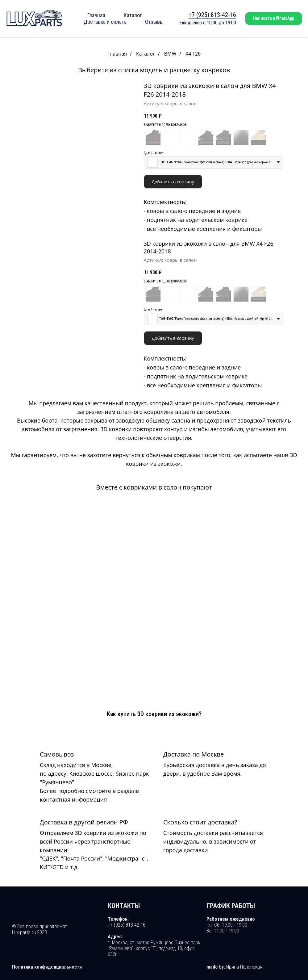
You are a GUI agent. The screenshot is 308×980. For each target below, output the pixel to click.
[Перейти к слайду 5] (75, 223)
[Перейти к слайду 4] (72, 223)
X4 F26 (193, 54)
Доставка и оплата (105, 22)
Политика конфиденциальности (47, 962)
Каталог (133, 15)
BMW (170, 54)
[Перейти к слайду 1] (62, 223)
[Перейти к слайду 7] (82, 223)
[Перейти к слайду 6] (79, 223)
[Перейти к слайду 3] (68, 223)
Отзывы (154, 22)
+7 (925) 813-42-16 (212, 15)
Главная (96, 15)
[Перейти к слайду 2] (65, 223)
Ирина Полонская (244, 962)
